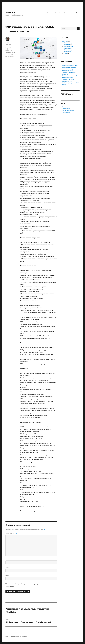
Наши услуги (69, 13)
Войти (64, 107)
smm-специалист (10, 56)
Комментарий (11, 534)
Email (8, 567)
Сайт (7, 575)
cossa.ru (40, 511)
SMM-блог (8, 47)
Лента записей (66, 109)
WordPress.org (66, 112)
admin (7, 42)
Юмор (65, 53)
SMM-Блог (59, 13)
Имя (8, 559)
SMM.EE (10, 13)
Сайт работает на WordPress (19, 637)
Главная (50, 13)
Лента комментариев (68, 110)
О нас (78, 13)
